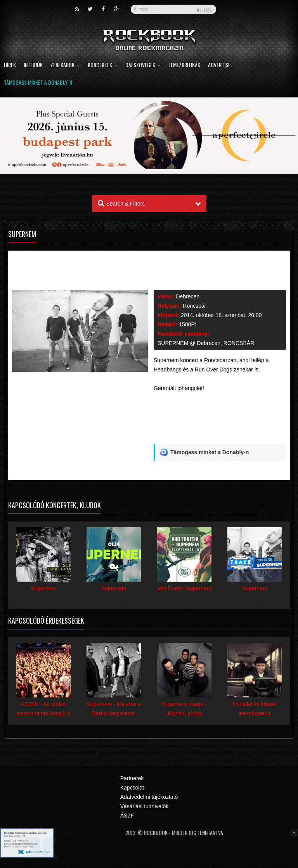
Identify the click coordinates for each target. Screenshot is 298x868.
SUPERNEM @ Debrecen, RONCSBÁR (206, 343)
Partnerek (132, 778)
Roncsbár (194, 306)
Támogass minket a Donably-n (38, 83)
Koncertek (103, 65)
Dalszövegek (143, 65)
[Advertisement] (220, 425)
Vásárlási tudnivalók (145, 806)
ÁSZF (127, 816)
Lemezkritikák (184, 65)
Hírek (10, 65)
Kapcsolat (132, 788)
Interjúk (33, 65)
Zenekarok (65, 65)
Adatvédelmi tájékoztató (149, 797)
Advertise (219, 65)
